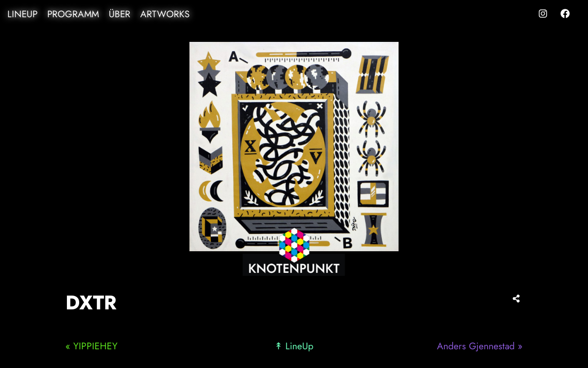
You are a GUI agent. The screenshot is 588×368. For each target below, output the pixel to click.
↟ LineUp (294, 346)
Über (120, 14)
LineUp (22, 14)
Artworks (165, 14)
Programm (73, 14)
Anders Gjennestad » (480, 346)
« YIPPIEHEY (92, 346)
